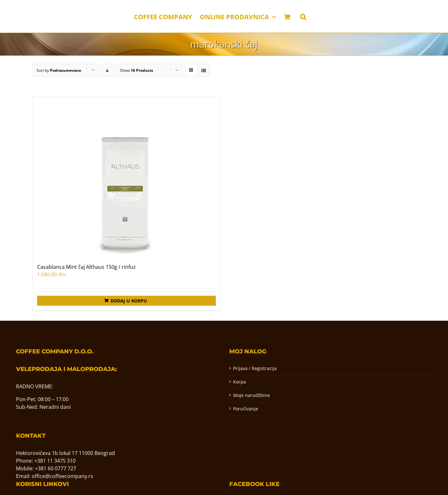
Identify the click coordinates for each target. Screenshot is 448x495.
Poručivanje (246, 409)
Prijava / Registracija (255, 368)
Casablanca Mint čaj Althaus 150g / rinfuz (86, 267)
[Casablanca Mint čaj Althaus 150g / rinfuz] (126, 177)
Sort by (59, 70)
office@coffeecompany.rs (62, 476)
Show (137, 70)
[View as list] (204, 70)
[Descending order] (107, 70)
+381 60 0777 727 (56, 468)
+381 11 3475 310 (55, 461)
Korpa (240, 382)
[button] (303, 16)
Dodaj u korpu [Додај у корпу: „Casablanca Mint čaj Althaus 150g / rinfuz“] (129, 301)
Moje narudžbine (252, 395)
